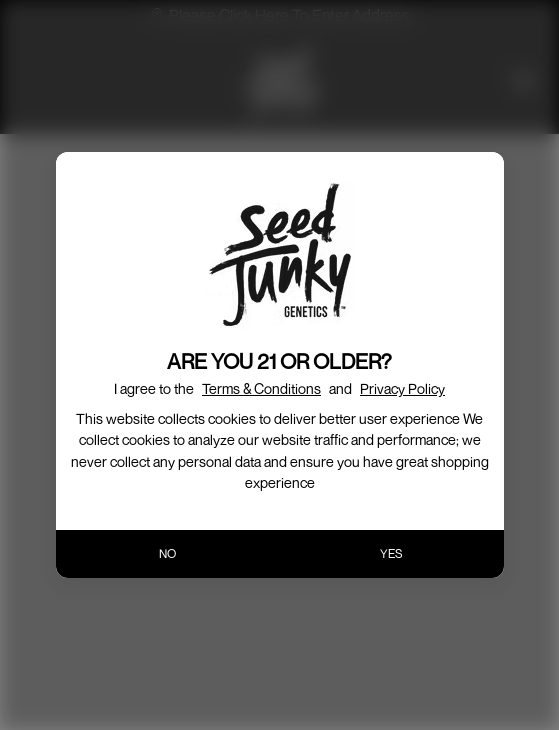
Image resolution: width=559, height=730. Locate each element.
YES (391, 553)
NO (167, 553)
